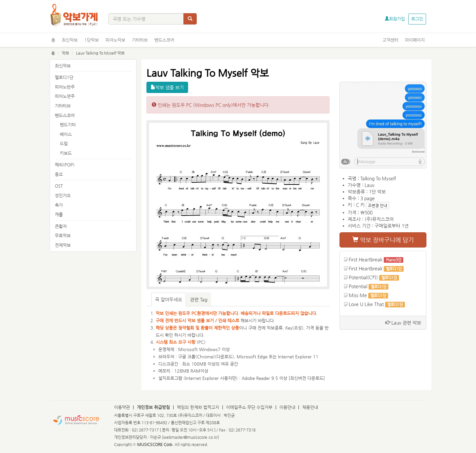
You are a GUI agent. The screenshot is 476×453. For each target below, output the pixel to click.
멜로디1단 (64, 77)
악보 (65, 53)
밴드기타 (68, 125)
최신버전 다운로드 (307, 378)
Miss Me (358, 295)
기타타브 (140, 40)
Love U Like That (366, 304)
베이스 (66, 134)
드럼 (64, 143)
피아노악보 (115, 40)
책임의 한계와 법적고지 (198, 407)
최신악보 (70, 40)
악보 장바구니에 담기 (383, 240)
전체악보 (63, 245)
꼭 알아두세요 (169, 299)
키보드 (66, 153)
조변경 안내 (377, 205)
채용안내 (310, 407)
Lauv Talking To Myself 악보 (100, 53)
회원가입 (395, 19)
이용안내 (287, 407)
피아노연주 (65, 96)
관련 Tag (199, 299)
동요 (59, 174)
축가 (59, 205)
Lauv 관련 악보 (403, 323)
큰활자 (61, 226)
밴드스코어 (164, 40)
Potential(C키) (363, 277)
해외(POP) (65, 165)
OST (59, 186)
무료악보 (63, 235)
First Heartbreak (366, 259)
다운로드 (224, 357)
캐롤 (59, 214)
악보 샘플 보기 (167, 87)
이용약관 (122, 407)
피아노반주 (65, 87)
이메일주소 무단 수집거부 (249, 407)
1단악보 (92, 40)
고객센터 (390, 40)
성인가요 (63, 195)
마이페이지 (415, 40)
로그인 (417, 19)
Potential (358, 286)
